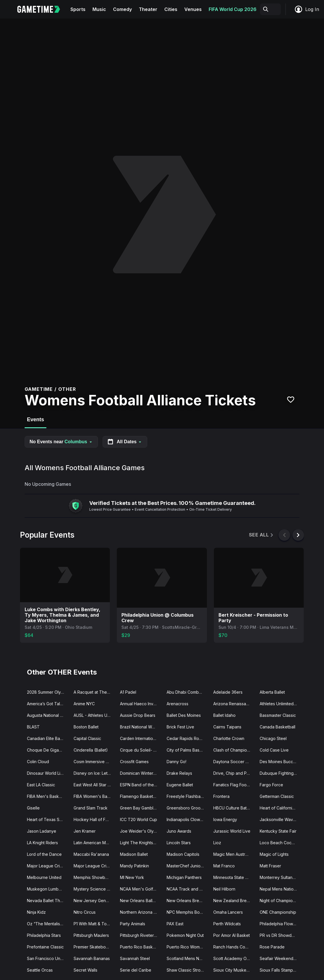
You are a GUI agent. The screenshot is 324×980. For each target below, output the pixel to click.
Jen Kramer (85, 831)
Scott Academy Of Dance (234, 958)
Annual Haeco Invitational (141, 704)
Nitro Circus (85, 912)
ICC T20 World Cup (139, 819)
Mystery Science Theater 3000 (95, 889)
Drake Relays (179, 773)
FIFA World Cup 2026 (233, 9)
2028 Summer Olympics (48, 692)
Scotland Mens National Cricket (188, 958)
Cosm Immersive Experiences (95, 762)
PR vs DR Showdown (280, 935)
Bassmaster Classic (278, 715)
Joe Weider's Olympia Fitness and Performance (141, 831)
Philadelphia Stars (44, 935)
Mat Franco (224, 866)
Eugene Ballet (180, 785)
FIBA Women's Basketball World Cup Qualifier (95, 796)
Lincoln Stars (179, 843)
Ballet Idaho (224, 715)
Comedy (122, 9)
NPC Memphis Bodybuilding (188, 912)
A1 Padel (128, 692)
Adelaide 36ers (228, 692)
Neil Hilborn (224, 889)
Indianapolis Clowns (185, 819)
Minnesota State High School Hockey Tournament (234, 877)
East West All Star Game (95, 785)
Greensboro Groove (186, 808)
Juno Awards (179, 831)
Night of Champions (278, 901)
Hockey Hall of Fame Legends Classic (95, 819)
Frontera (221, 796)
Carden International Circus (141, 738)
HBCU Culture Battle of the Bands (234, 808)
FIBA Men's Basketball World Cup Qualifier (48, 796)
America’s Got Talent (47, 704)
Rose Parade (272, 947)
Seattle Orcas (40, 970)
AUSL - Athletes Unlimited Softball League (95, 715)
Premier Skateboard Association (95, 947)
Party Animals (133, 924)
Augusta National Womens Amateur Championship (48, 715)
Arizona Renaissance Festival (234, 704)
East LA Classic (41, 785)
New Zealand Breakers (234, 901)
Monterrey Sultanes (278, 877)
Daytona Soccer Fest (233, 762)
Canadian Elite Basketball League (48, 738)
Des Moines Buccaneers (281, 762)
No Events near (61, 442)
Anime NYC (84, 704)
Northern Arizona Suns (141, 912)
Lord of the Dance (44, 854)
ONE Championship (278, 912)
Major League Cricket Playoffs (95, 866)
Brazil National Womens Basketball (141, 727)
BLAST (33, 727)
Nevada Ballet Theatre (48, 901)
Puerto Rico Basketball (141, 947)
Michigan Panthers (184, 877)
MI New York (132, 877)
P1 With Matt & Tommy (94, 924)
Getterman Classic (277, 796)
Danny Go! (176, 762)
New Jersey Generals (94, 901)
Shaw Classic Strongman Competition (188, 970)
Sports (78, 9)
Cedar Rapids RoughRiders (188, 738)
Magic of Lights (274, 854)
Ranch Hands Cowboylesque (234, 947)
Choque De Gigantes (47, 750)
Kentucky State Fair (278, 831)
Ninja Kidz (36, 912)
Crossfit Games (134, 762)
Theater (148, 9)
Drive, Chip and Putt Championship (234, 773)
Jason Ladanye (42, 831)
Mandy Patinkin (134, 866)
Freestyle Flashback (186, 796)
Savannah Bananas (92, 958)
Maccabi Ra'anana (91, 854)
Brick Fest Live (180, 727)
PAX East (175, 924)
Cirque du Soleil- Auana (141, 750)
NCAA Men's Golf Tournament (141, 889)
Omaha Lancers (228, 912)
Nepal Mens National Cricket (281, 889)
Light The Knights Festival (141, 843)
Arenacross (178, 704)
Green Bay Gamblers (140, 808)
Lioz (217, 843)
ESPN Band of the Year (141, 785)
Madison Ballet (134, 854)
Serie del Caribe (136, 970)
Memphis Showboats (93, 877)
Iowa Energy (225, 819)
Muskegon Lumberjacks (48, 889)
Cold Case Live (274, 750)
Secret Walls (85, 970)
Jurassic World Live (232, 831)
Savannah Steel (135, 958)
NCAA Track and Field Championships (188, 889)
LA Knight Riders (42, 843)
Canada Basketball (277, 727)
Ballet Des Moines (184, 715)
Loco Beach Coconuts (281, 843)
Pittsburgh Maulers (91, 935)
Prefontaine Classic (45, 947)
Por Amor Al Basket (232, 935)
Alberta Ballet (272, 692)
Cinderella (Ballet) (91, 750)
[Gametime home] (42, 9)
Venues (193, 9)
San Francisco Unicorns (48, 958)
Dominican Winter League (141, 773)
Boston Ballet (86, 727)
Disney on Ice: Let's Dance (95, 773)
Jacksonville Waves (279, 819)
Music (99, 9)
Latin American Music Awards (95, 843)
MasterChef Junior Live (188, 866)
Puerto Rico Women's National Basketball (188, 947)
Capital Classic (87, 738)
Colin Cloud (38, 762)
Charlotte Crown (229, 738)
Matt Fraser (270, 866)
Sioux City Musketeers (234, 970)
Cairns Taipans (227, 727)
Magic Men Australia (232, 854)
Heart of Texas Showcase (48, 819)
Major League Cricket (48, 866)
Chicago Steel (273, 738)
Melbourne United (44, 877)
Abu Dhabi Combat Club (188, 692)
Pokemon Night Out (185, 935)
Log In (307, 9)
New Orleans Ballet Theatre (141, 901)
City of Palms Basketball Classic (188, 750)
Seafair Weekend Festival (281, 958)
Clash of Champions (232, 750)
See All (262, 535)
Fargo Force (271, 785)
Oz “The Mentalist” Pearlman (48, 924)
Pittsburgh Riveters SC (141, 935)
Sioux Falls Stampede (280, 970)
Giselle (33, 808)
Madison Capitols (183, 854)
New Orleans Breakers (188, 901)
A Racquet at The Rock (95, 692)
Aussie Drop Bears (138, 715)
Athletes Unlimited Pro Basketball (281, 704)
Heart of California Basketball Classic (281, 808)
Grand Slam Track (91, 808)
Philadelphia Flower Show (281, 924)
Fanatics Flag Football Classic (234, 785)
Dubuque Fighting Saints (281, 773)
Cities (171, 9)
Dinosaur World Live (46, 773)
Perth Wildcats (227, 924)
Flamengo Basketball (140, 796)
